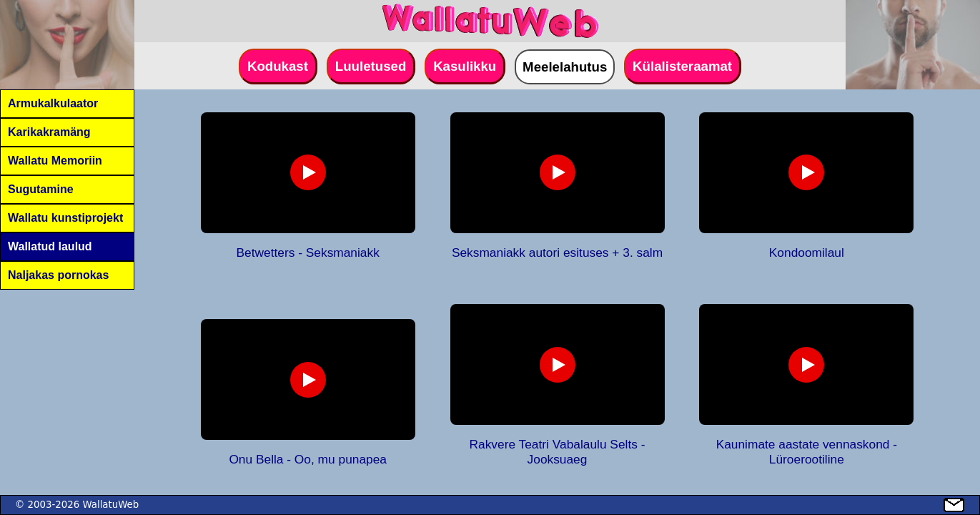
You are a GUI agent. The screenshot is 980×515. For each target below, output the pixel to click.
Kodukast (278, 66)
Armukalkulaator (53, 103)
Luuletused (371, 66)
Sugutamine (41, 189)
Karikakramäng (49, 132)
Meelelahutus (565, 67)
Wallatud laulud (50, 246)
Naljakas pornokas (58, 275)
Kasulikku (465, 66)
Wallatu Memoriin (55, 161)
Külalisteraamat (682, 66)
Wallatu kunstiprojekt (65, 218)
